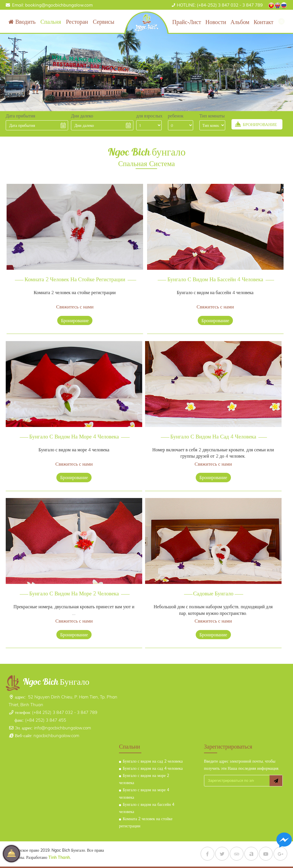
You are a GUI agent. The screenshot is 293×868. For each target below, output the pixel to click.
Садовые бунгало (213, 590)
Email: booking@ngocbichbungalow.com (52, 5)
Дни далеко (82, 116)
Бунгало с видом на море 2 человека (74, 590)
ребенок (176, 116)
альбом (240, 22)
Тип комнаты (212, 116)
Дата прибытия (20, 116)
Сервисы (104, 21)
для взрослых (149, 116)
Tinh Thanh (67, 848)
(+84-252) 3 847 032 (208, 5)
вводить (25, 21)
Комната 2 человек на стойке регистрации (75, 276)
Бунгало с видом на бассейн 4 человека (215, 276)
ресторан (77, 21)
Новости (216, 22)
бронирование (75, 309)
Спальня (51, 21)
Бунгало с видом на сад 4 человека (213, 433)
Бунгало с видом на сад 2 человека (153, 761)
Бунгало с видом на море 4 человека (74, 433)
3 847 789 (253, 5)
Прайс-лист (187, 22)
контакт (263, 22)
